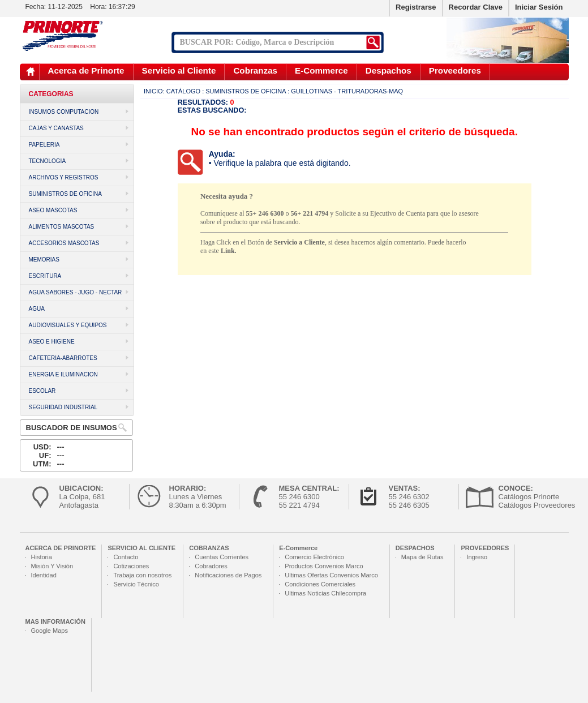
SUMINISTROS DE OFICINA (65, 194)
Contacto (126, 557)
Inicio (31, 72)
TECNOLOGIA (48, 161)
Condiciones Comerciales (320, 584)
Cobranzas (255, 70)
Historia (42, 557)
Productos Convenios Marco (324, 566)
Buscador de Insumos (72, 428)
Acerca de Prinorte (86, 70)
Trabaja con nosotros (142, 575)
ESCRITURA (45, 276)
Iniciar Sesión (539, 7)
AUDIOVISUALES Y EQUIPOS (68, 325)
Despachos (389, 70)
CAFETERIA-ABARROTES (63, 358)
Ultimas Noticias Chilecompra (325, 593)
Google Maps (50, 631)
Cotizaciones (131, 566)
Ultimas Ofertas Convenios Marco (331, 575)
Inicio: (154, 91)
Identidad (44, 575)
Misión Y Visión (52, 566)
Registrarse (416, 7)
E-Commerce (321, 70)
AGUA (37, 309)
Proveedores (455, 70)
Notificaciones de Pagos (228, 575)
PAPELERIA (44, 145)
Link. (229, 251)
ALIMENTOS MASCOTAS (62, 227)
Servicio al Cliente (179, 70)
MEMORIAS (44, 260)
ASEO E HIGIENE (52, 342)
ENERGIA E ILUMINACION (63, 374)
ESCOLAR (42, 391)
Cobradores (211, 566)
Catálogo (183, 91)
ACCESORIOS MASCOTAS (64, 243)
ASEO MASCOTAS (53, 210)
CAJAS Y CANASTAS (56, 128)
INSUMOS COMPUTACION (64, 112)
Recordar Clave (476, 7)
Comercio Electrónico (314, 557)
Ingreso (477, 557)
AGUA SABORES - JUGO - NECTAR (76, 292)
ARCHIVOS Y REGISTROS (64, 177)
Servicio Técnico (136, 584)
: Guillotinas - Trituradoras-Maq (345, 91)
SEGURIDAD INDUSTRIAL (63, 407)
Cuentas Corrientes (222, 557)
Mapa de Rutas (422, 557)
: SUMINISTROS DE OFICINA (244, 91)
